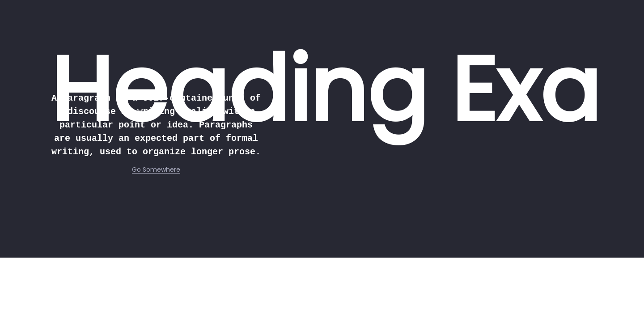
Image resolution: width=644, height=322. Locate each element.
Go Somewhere (156, 169)
